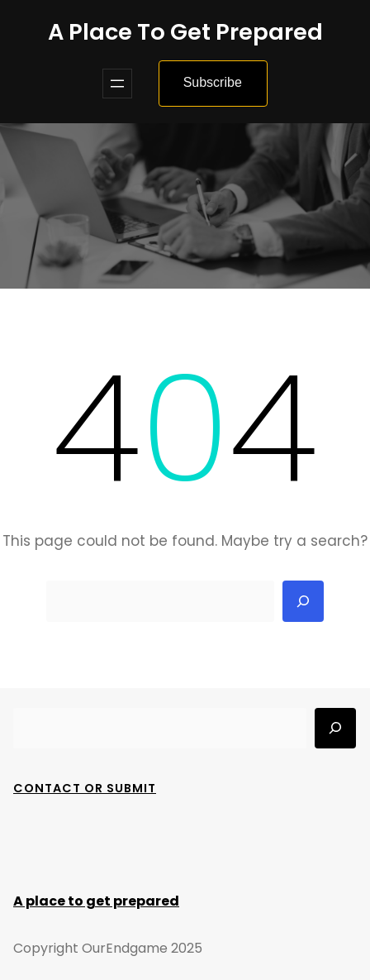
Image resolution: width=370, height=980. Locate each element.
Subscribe (213, 82)
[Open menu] (117, 84)
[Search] (303, 601)
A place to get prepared (185, 32)
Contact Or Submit (85, 788)
